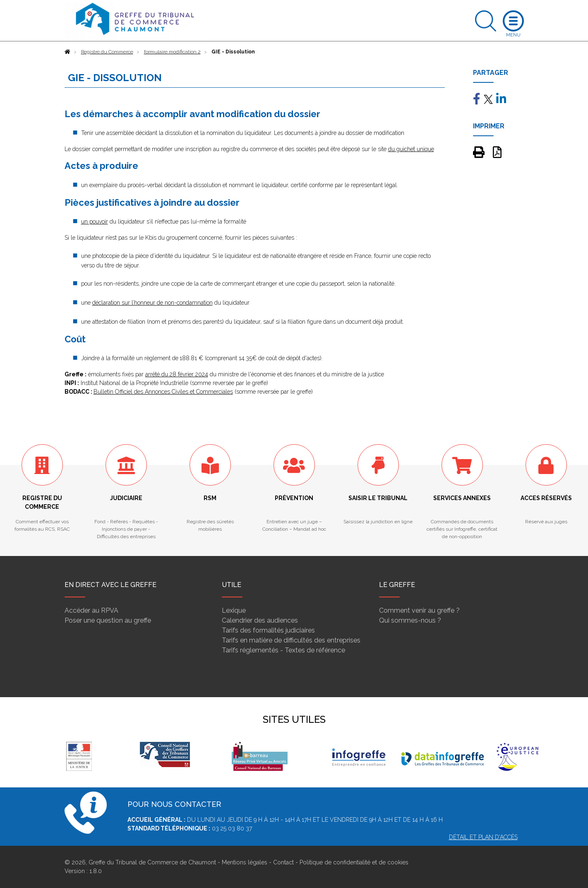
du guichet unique (411, 149)
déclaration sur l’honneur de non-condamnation (152, 303)
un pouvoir (95, 221)
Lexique (234, 610)
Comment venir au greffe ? (419, 610)
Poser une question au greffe (108, 620)
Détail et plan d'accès (483, 837)
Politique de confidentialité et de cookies (354, 862)
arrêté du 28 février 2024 (177, 374)
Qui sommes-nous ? (410, 620)
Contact (283, 862)
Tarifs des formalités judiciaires (268, 630)
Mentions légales (245, 862)
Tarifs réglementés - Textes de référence (283, 650)
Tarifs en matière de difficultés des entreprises (291, 640)
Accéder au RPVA (91, 610)
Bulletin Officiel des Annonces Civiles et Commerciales (163, 392)
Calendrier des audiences (260, 620)
